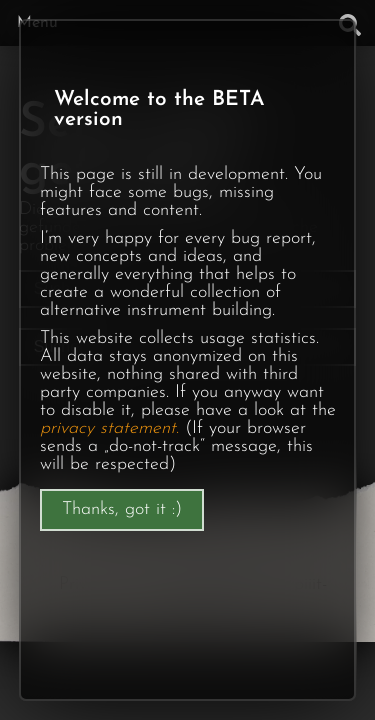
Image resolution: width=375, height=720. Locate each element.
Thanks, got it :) (122, 509)
